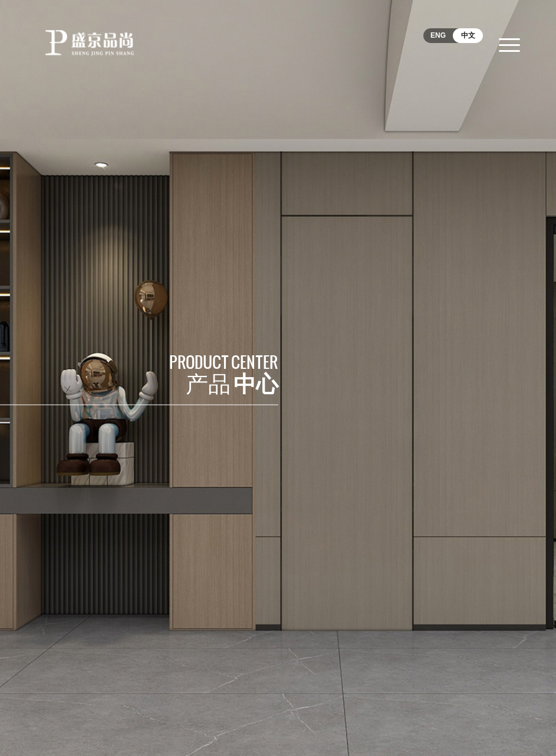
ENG (438, 35)
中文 (468, 35)
